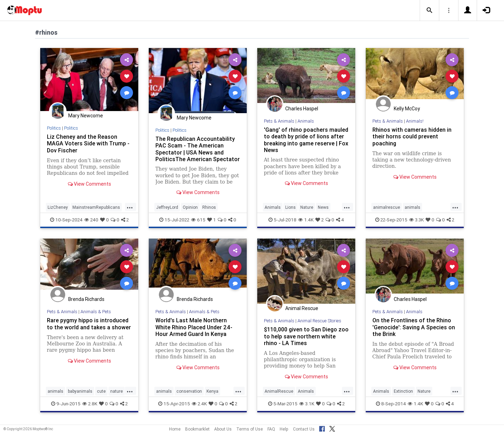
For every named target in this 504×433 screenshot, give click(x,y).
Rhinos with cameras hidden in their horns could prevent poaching (412, 136)
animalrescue (387, 207)
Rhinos (209, 207)
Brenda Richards (86, 299)
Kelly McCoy (407, 109)
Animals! (415, 121)
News (323, 207)
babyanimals (80, 391)
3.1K (307, 404)
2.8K (90, 404)
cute (101, 391)
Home (175, 429)
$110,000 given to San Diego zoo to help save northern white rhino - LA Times (306, 336)
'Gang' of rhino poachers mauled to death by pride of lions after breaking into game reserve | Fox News (306, 140)
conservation (189, 391)
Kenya (212, 391)
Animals (306, 121)
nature (117, 391)
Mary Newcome (86, 116)
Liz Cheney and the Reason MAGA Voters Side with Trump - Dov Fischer (88, 143)
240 (91, 220)
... (130, 207)
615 (198, 220)
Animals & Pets (96, 312)
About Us (223, 429)
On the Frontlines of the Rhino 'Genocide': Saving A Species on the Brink (414, 327)
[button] (429, 11)
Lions (290, 207)
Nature (307, 207)
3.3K (416, 220)
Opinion (190, 207)
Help (284, 429)
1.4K (306, 220)
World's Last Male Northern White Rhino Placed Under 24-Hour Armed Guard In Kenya (194, 327)
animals (412, 207)
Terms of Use (250, 429)
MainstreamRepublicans (96, 207)
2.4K (199, 404)
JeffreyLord (167, 207)
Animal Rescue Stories (319, 321)
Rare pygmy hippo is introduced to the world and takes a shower (89, 324)
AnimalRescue (279, 391)
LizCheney (58, 207)
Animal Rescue (302, 308)
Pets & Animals (279, 121)
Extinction (403, 391)
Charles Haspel (302, 109)
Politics (54, 128)
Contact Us (304, 429)
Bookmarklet (197, 429)
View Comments (89, 184)
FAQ (271, 429)
